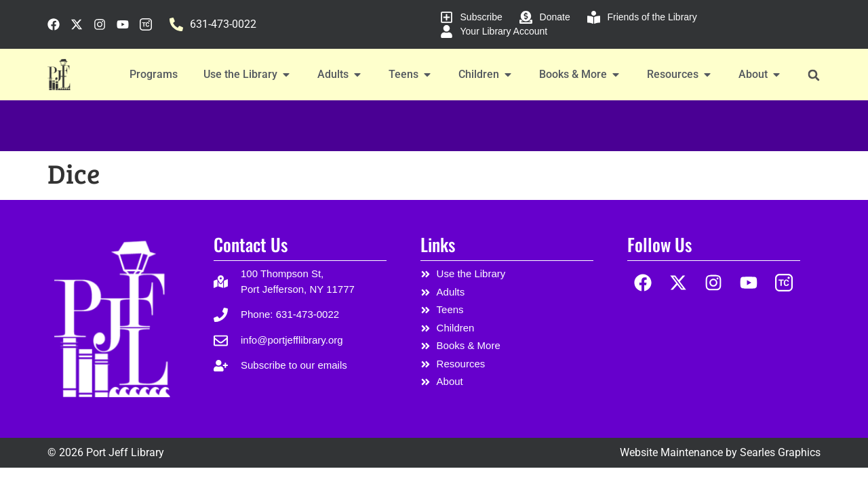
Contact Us (251, 244)
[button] (813, 75)
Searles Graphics (780, 452)
